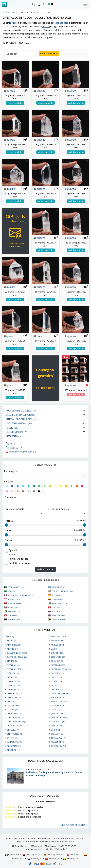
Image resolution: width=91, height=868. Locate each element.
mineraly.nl (35, 858)
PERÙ (56, 607)
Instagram (51, 846)
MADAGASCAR (60, 603)
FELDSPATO (13, 681)
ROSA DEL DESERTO (18, 726)
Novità (10, 444)
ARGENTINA (59, 587)
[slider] (6, 525)
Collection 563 (49, 53)
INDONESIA (14, 599)
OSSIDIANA (57, 705)
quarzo (9, 90)
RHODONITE (58, 722)
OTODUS (13, 710)
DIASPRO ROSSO (60, 665)
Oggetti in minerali (19, 423)
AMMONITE (14, 645)
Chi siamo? (58, 838)
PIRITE (55, 710)
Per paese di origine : (58, 509)
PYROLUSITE (14, 714)
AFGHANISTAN (16, 587)
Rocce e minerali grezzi (21, 411)
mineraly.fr (12, 854)
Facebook (37, 846)
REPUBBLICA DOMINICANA (21, 595)
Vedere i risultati (45, 569)
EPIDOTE (57, 677)
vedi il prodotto (15, 103)
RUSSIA (57, 611)
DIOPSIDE (13, 673)
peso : (8, 530)
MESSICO (13, 607)
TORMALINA (58, 738)
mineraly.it (74, 854)
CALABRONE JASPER (18, 653)
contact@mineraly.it (34, 849)
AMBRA (12, 641)
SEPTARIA (13, 730)
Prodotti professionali (21, 452)
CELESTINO (58, 657)
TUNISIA (13, 615)
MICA (11, 701)
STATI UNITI (58, 615)
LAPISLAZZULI (15, 693)
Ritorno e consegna (74, 838)
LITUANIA (57, 599)
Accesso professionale (28, 841)
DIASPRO (13, 665)
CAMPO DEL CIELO (17, 657)
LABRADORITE (60, 689)
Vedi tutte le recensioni (74, 825)
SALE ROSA (58, 726)
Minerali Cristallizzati (21, 419)
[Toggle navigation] (85, 4)
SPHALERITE (58, 734)
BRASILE (13, 591)
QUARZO (57, 714)
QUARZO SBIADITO (17, 722)
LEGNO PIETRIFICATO (62, 693)
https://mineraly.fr (58, 849)
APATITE (12, 649)
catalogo (10, 12)
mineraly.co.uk (32, 854)
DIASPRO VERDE (16, 669)
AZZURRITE (14, 746)
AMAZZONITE (59, 637)
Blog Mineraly (20, 846)
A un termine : (11, 497)
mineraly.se (71, 858)
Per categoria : (11, 471)
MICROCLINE (59, 701)
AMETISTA (58, 641)
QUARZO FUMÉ (16, 718)
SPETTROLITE (15, 734)
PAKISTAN (14, 611)
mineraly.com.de (54, 854)
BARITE (56, 649)
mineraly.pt (53, 858)
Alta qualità (14, 448)
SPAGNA (57, 595)
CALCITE (57, 653)
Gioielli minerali (18, 432)
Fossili (12, 428)
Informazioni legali (27, 838)
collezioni (23, 12)
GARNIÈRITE (14, 685)
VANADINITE (14, 742)
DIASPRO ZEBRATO (61, 669)
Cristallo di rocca (41, 12)
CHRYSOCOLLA (59, 746)
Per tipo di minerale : (15, 509)
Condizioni (11, 838)
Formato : (10, 540)
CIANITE (12, 661)
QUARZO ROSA (59, 718)
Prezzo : (9, 521)
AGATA (12, 637)
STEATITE (13, 738)
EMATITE (13, 677)
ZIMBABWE (58, 619)
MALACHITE (58, 697)
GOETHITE (14, 689)
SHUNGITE (57, 730)
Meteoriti (13, 436)
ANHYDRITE (58, 645)
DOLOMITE (58, 673)
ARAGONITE (58, 742)
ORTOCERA (13, 705)
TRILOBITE (13, 750)
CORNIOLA (57, 661)
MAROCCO (14, 603)
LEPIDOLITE (14, 697)
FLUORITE (57, 681)
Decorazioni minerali (20, 415)
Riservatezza (44, 838)
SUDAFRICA (14, 619)
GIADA (56, 685)
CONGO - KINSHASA (62, 591)
